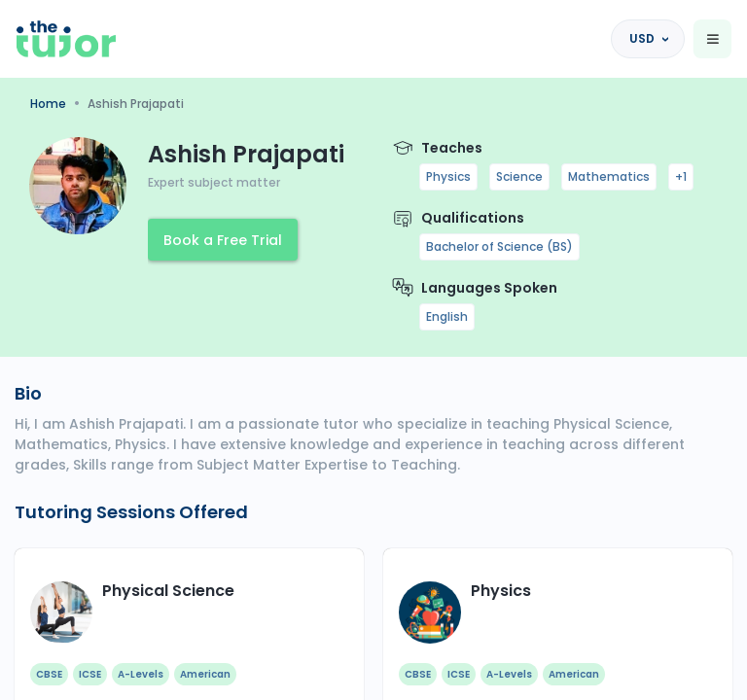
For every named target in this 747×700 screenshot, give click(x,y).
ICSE (90, 674)
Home (48, 104)
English (447, 316)
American (205, 674)
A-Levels (141, 674)
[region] (373, 350)
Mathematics (609, 176)
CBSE (49, 674)
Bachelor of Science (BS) (499, 246)
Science (519, 176)
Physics (448, 176)
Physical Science (168, 591)
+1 (681, 176)
